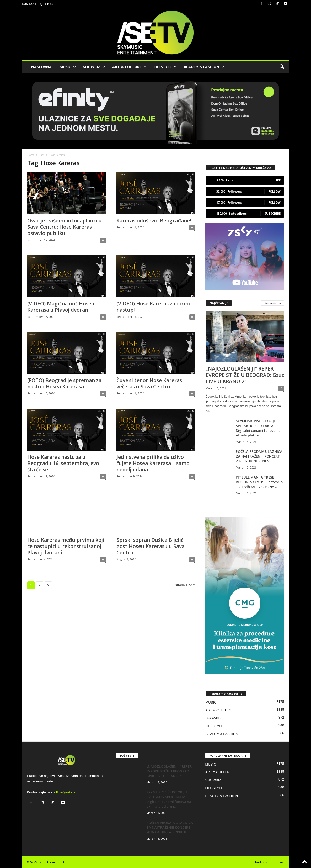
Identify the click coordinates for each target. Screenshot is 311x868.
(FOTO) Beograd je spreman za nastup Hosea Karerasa (64, 383)
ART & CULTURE (129, 67)
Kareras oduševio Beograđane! (154, 221)
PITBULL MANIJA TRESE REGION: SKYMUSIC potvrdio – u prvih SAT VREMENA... (259, 482)
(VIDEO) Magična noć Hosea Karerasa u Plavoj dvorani (61, 307)
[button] (282, 67)
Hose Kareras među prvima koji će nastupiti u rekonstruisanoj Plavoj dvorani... (66, 546)
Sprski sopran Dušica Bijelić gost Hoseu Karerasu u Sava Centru (151, 546)
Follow (274, 191)
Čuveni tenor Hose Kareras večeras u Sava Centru (149, 383)
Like (278, 180)
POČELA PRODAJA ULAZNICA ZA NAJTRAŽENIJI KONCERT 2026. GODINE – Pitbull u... (259, 456)
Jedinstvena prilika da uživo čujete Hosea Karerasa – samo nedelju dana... (153, 463)
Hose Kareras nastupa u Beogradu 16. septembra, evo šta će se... (63, 463)
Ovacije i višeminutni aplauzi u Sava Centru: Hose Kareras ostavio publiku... (65, 227)
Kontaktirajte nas (38, 4)
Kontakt (279, 862)
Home (31, 155)
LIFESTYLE (165, 67)
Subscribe (272, 213)
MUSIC (68, 67)
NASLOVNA (41, 67)
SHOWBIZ (94, 67)
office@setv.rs (65, 792)
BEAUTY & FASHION (204, 67)
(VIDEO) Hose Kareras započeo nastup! (153, 307)
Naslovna (261, 862)
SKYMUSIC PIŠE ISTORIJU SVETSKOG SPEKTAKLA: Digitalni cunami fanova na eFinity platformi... (258, 428)
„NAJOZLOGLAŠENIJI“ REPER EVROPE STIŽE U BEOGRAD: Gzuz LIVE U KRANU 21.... (245, 375)
